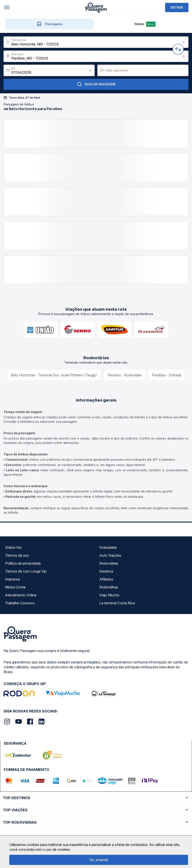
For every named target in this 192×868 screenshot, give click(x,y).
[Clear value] (90, 70)
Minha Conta (15, 587)
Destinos (106, 571)
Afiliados (106, 579)
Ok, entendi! (99, 860)
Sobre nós (13, 547)
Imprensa (12, 579)
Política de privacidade (23, 563)
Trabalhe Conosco (20, 603)
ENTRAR (177, 7)
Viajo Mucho (109, 595)
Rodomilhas (109, 587)
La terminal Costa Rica (117, 603)
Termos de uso (17, 555)
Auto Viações (110, 555)
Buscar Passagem (96, 84)
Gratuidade (108, 547)
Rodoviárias (109, 563)
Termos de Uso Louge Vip (26, 571)
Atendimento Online (21, 595)
